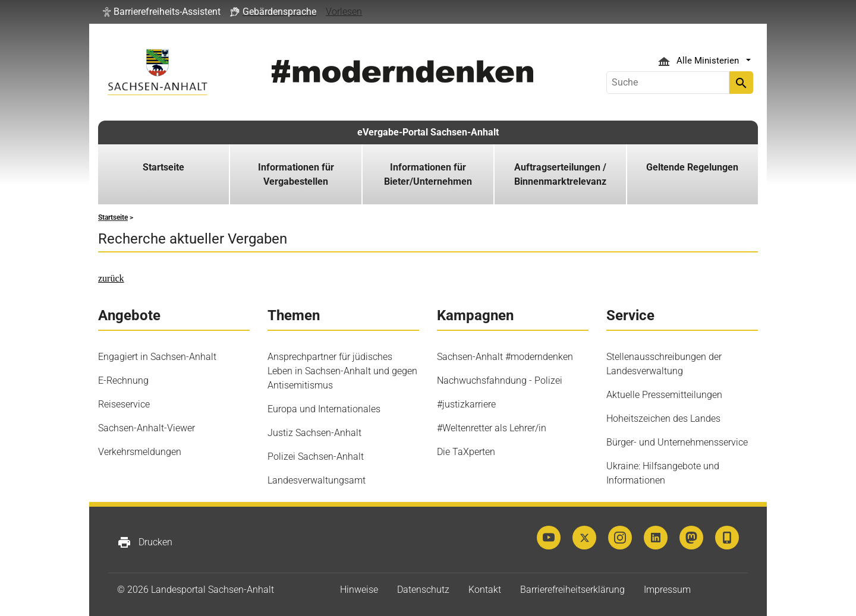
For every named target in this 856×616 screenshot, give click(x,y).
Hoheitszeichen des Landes (663, 418)
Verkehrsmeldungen (140, 452)
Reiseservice (124, 404)
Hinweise (359, 590)
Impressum (667, 590)
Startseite (163, 167)
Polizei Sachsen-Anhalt (316, 457)
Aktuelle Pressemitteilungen (664, 395)
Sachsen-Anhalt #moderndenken (505, 357)
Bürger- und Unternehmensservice (677, 442)
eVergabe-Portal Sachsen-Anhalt (428, 132)
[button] (162, 12)
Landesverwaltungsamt (317, 480)
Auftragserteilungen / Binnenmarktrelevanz (560, 174)
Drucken (145, 542)
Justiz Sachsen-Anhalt (314, 433)
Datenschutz (423, 590)
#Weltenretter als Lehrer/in (492, 428)
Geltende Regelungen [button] (692, 167)
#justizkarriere (466, 404)
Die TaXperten (466, 452)
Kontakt (485, 590)
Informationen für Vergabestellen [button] (296, 174)
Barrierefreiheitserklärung (572, 590)
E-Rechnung (123, 380)
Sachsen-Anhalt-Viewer (147, 428)
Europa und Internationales (324, 409)
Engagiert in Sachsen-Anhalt (157, 357)
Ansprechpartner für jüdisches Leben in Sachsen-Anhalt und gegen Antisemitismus (342, 371)
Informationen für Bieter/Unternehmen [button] (428, 174)
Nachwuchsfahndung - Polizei (500, 380)
